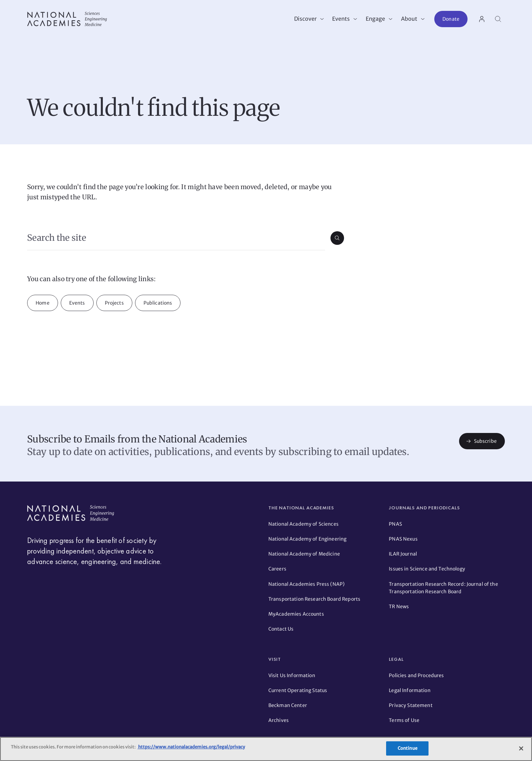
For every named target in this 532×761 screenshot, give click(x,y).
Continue (407, 748)
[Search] (498, 19)
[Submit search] (337, 238)
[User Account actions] (482, 19)
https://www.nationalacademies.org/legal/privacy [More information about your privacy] (191, 747)
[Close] (521, 748)
